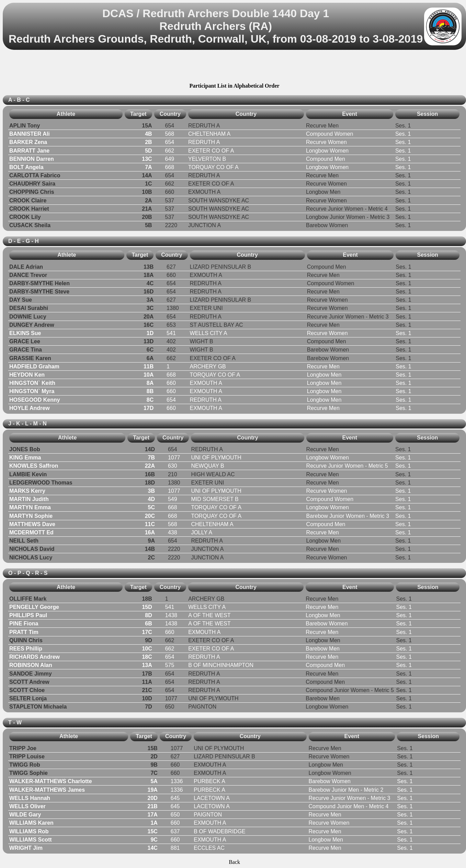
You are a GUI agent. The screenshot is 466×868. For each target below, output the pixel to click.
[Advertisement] (235, 67)
